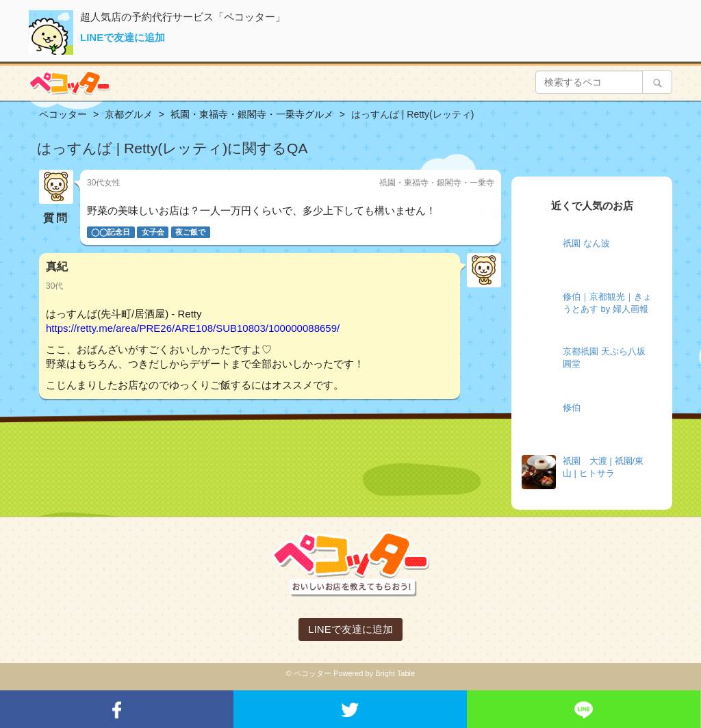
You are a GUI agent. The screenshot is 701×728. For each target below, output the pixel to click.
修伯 (572, 407)
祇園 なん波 (586, 243)
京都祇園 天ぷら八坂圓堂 (604, 358)
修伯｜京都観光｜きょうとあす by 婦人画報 (607, 303)
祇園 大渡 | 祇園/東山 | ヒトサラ (603, 467)
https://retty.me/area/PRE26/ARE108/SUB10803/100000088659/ (193, 328)
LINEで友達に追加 (123, 37)
